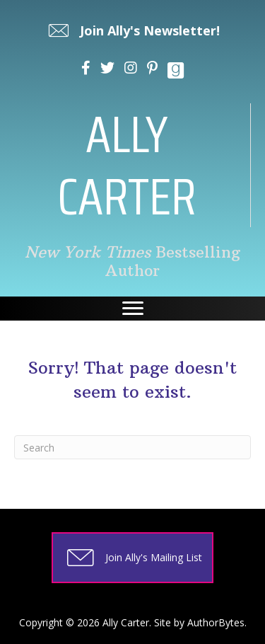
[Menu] (133, 309)
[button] (132, 30)
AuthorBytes (216, 622)
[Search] (132, 447)
